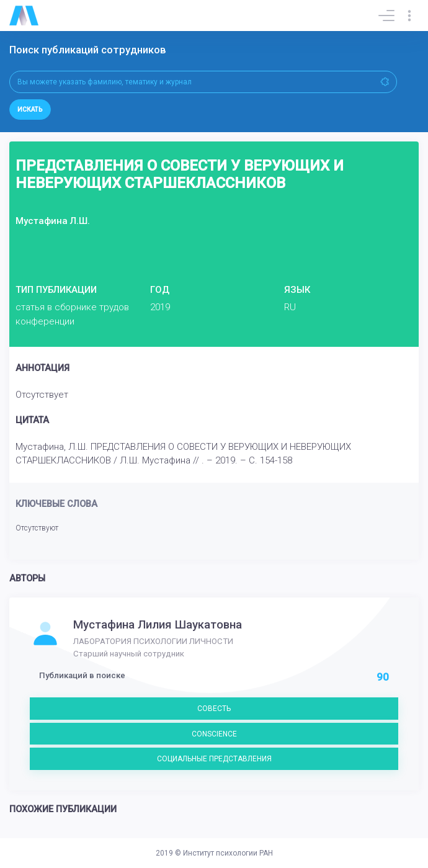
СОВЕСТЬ (214, 709)
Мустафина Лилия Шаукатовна (158, 625)
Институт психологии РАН (228, 853)
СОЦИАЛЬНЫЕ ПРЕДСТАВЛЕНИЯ (214, 759)
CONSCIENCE (214, 734)
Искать (30, 110)
